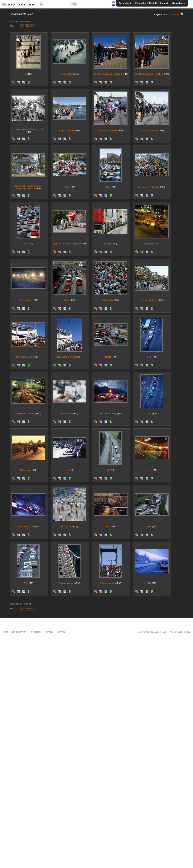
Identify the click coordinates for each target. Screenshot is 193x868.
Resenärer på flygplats (149, 187)
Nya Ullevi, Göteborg (26, 357)
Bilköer (67, 187)
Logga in (165, 3)
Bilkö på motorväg (108, 413)
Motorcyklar (26, 470)
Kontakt (153, 3)
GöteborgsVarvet (67, 583)
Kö (26, 74)
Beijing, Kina (67, 527)
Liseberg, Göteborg (149, 300)
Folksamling (108, 300)
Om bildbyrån (125, 3)
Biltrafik (108, 357)
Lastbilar (108, 244)
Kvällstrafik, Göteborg (26, 413)
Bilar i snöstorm (26, 300)
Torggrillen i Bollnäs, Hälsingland (67, 244)
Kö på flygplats (67, 74)
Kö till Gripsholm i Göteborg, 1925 (28, 129)
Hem (5, 632)
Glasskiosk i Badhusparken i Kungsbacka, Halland (28, 187)
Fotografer (141, 3)
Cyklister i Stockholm (108, 130)
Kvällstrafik (149, 244)
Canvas (61, 632)
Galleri (175, 15)
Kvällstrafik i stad (26, 527)
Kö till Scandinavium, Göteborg (108, 74)
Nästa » (30, 26)
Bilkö (26, 244)
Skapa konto (179, 3)
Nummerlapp (67, 413)
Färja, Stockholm (67, 130)
